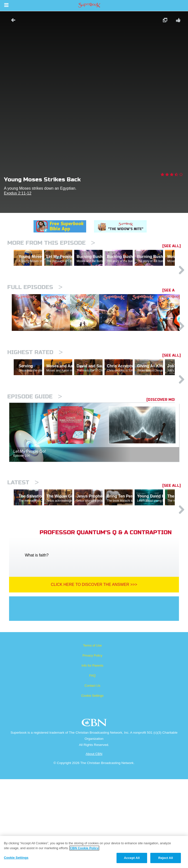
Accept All (132, 858)
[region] (94, 852)
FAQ (92, 764)
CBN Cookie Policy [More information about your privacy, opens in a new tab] (84, 848)
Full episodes (35, 308)
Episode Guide (35, 464)
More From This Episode (51, 243)
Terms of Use (92, 734)
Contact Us (92, 774)
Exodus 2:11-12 (18, 193)
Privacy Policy (92, 744)
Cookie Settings (92, 784)
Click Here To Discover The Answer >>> (94, 673)
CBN (95, 813)
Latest (23, 550)
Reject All (165, 858)
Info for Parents (92, 754)
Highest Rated (35, 399)
